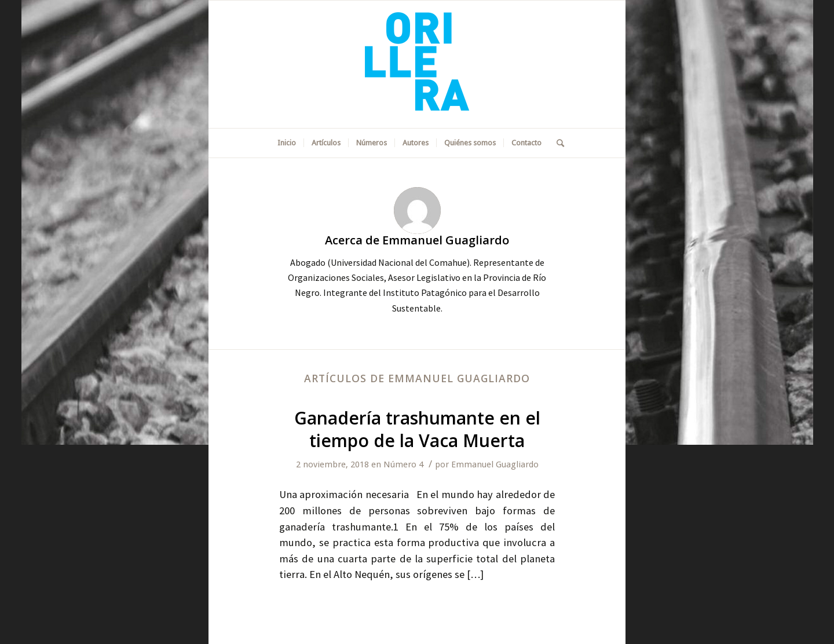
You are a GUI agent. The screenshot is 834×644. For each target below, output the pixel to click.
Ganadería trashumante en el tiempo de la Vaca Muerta (417, 429)
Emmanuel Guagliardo (495, 464)
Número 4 (403, 464)
